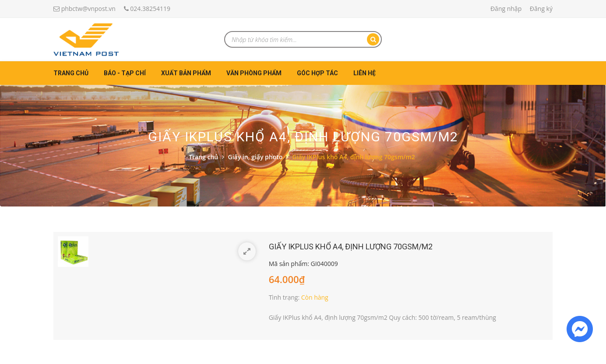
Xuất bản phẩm (186, 73)
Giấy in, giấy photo (255, 157)
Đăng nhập (506, 9)
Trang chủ (71, 73)
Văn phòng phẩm (254, 73)
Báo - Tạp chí (125, 73)
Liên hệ (365, 73)
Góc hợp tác (317, 73)
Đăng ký (541, 9)
